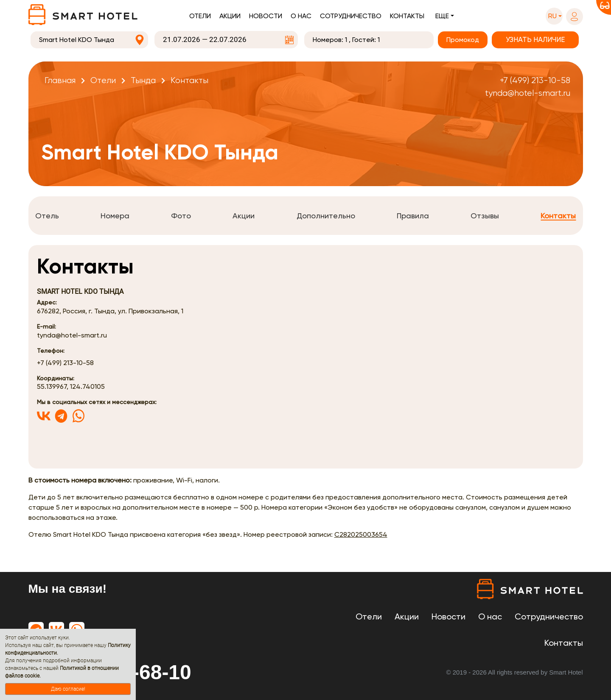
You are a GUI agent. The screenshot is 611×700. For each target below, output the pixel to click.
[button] (554, 16)
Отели (200, 16)
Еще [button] (442, 16)
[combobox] (90, 40)
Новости (266, 16)
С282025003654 (361, 534)
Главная (60, 80)
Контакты (407, 16)
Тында (143, 80)
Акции (230, 16)
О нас (301, 16)
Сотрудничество (351, 16)
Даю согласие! (68, 689)
